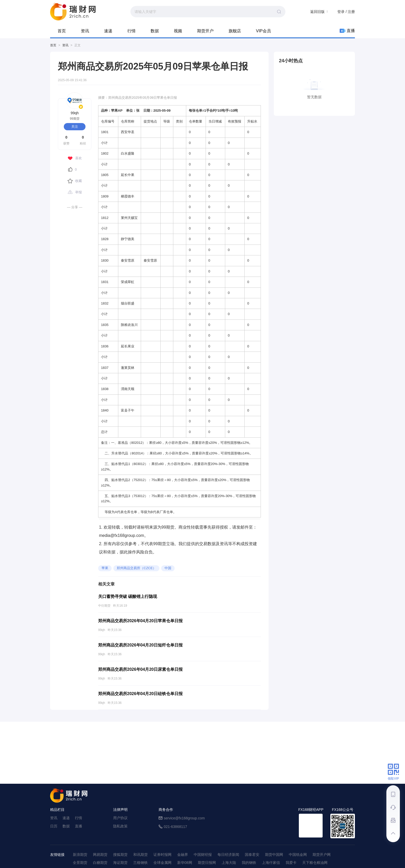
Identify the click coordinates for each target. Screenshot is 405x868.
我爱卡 (291, 863)
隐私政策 (120, 826)
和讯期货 (141, 855)
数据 (155, 31)
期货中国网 (274, 855)
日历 (54, 826)
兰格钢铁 (141, 863)
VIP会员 (263, 31)
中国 (168, 568)
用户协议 (120, 818)
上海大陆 (229, 863)
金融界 (183, 855)
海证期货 (120, 863)
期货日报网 (207, 863)
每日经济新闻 (228, 855)
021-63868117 (175, 827)
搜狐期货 (120, 855)
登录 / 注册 (346, 12)
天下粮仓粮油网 (315, 863)
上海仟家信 (271, 863)
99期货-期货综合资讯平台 (73, 12)
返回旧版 (317, 12)
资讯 (85, 31)
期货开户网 (322, 855)
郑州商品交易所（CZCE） (136, 568)
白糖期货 (100, 863)
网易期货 (100, 855)
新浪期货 (80, 855)
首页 (62, 31)
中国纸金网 (298, 855)
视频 (178, 31)
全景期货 (80, 863)
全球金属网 (162, 863)
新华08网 (185, 863)
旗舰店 (235, 31)
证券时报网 (162, 855)
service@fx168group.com (184, 818)
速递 (108, 31)
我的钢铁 (249, 863)
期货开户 (205, 31)
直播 (347, 31)
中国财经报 (203, 855)
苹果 (105, 568)
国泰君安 (252, 855)
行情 (131, 31)
